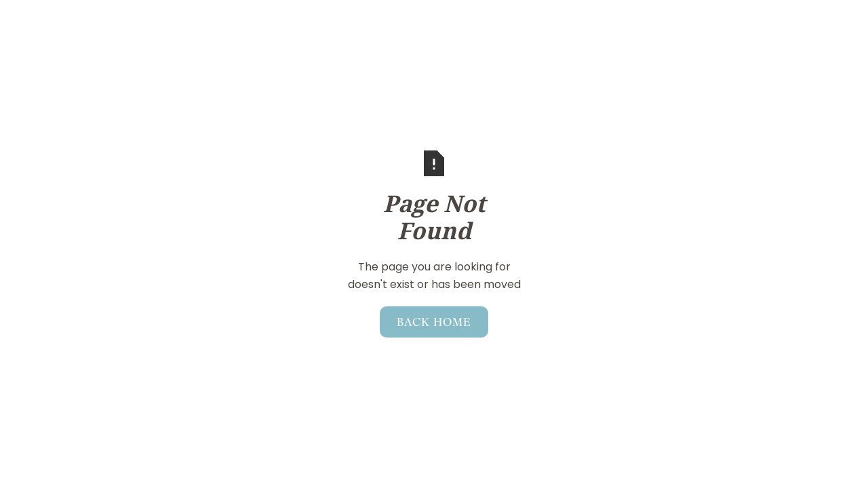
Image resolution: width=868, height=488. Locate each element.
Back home (434, 321)
